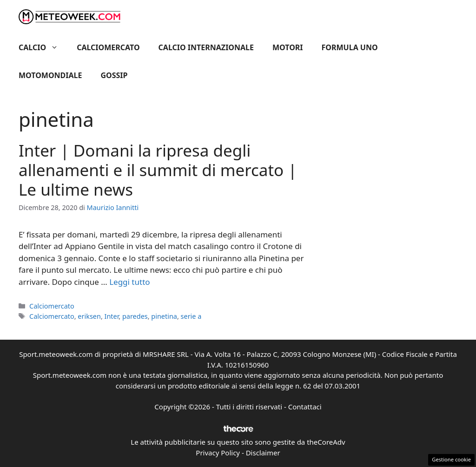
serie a (191, 316)
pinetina (164, 316)
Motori (288, 47)
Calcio (43, 47)
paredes (135, 316)
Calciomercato (108, 47)
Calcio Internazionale (206, 47)
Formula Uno (350, 47)
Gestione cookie (451, 459)
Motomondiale (50, 75)
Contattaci (305, 407)
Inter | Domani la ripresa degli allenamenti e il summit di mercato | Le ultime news (158, 170)
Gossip (114, 75)
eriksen (89, 316)
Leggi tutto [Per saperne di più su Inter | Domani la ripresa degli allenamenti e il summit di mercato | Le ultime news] (129, 282)
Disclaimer (263, 453)
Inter (112, 316)
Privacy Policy (218, 453)
